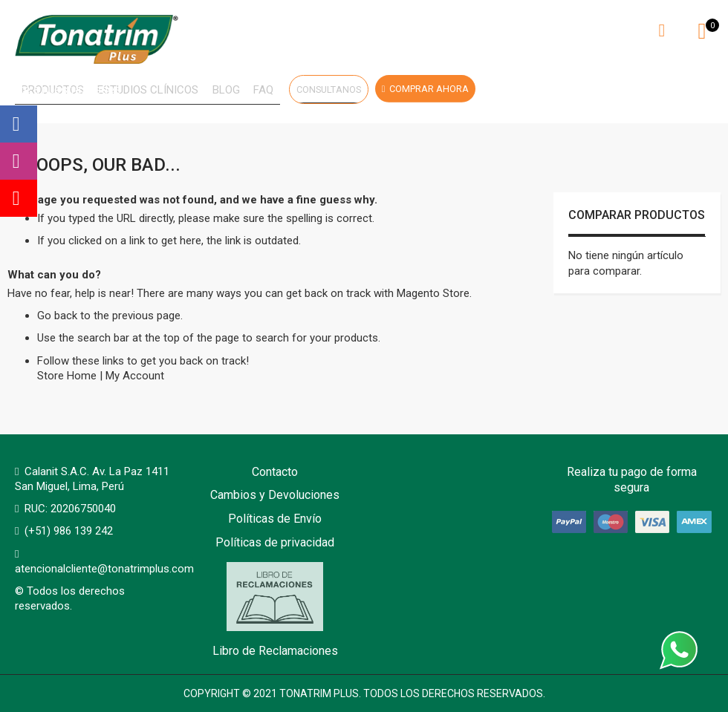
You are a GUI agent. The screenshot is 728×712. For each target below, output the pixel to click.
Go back (57, 319)
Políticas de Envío (275, 519)
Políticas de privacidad (275, 542)
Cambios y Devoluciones (275, 496)
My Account (135, 379)
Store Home (67, 379)
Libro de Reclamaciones (275, 611)
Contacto (275, 472)
